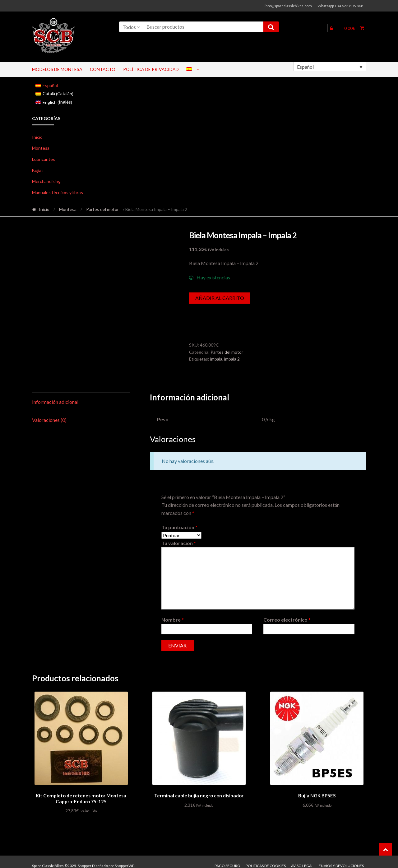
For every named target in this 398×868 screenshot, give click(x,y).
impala (216, 359)
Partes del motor (102, 209)
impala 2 (232, 359)
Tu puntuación (179, 520)
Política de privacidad (151, 69)
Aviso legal (302, 858)
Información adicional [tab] (55, 395)
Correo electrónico (287, 612)
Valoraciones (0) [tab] (49, 413)
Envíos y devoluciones (341, 858)
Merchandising (46, 181)
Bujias (38, 170)
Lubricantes (44, 159)
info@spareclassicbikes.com (288, 6)
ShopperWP (124, 858)
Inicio (37, 137)
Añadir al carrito (220, 298)
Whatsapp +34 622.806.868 (340, 6)
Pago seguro (227, 858)
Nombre (173, 612)
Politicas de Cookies (266, 858)
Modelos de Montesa (57, 69)
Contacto (103, 69)
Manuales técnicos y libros (58, 192)
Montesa (41, 148)
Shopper (85, 858)
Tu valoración (179, 536)
